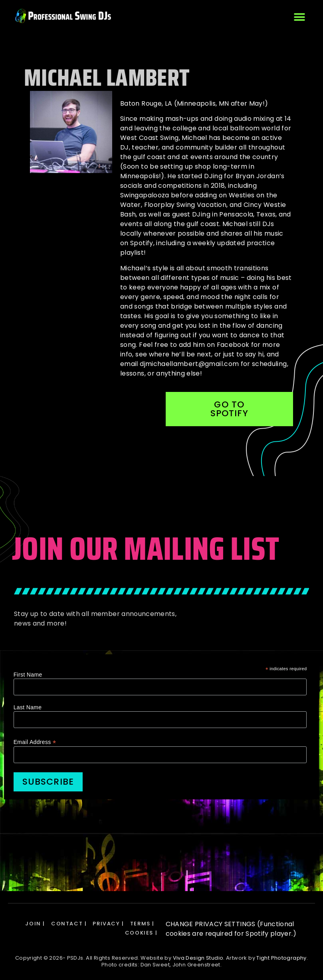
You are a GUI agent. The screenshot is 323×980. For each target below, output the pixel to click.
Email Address (35, 742)
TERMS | (142, 924)
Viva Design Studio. (199, 958)
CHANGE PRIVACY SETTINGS (211, 924)
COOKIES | (141, 933)
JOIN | (35, 924)
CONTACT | (69, 924)
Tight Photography (281, 958)
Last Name (28, 707)
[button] (299, 17)
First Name (28, 675)
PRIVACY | (108, 924)
